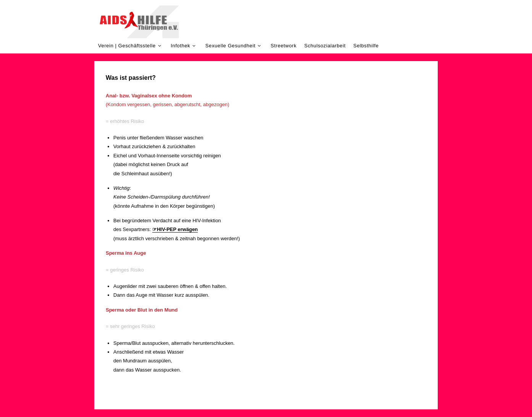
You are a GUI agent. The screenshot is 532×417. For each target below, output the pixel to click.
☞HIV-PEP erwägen (175, 229)
